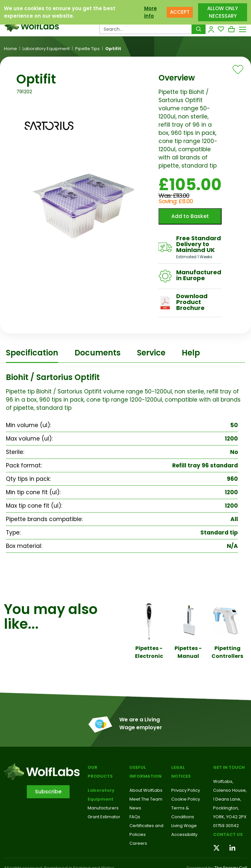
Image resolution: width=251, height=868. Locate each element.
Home (10, 49)
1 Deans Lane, (227, 799)
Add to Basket (190, 216)
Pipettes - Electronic (149, 652)
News (135, 808)
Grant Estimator (104, 817)
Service (151, 353)
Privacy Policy (186, 790)
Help (191, 353)
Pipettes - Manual (188, 652)
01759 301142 (226, 826)
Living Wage (184, 826)
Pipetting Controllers (227, 652)
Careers (138, 843)
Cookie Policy (186, 799)
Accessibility (184, 834)
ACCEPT (180, 12)
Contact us (228, 834)
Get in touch (229, 767)
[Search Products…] (146, 29)
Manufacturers (103, 808)
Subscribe (48, 792)
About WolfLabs (146, 790)
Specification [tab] (32, 353)
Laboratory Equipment (46, 49)
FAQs (135, 817)
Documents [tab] (98, 353)
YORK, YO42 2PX (230, 817)
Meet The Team (146, 799)
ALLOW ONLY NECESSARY (223, 12)
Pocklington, (226, 808)
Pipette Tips (87, 49)
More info (151, 12)
